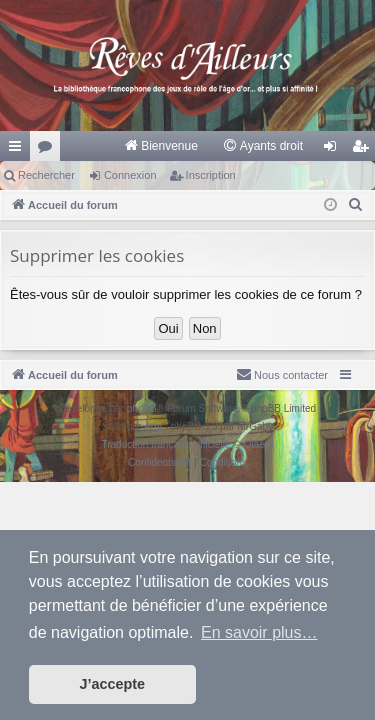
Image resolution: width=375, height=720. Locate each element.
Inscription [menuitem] (364, 150)
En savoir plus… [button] (259, 632)
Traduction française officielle (166, 444)
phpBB (142, 408)
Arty (153, 426)
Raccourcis (19, 150)
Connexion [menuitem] (334, 150)
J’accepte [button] (113, 684)
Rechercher (46, 175)
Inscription (211, 175)
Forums (49, 150)
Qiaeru (258, 444)
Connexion (130, 175)
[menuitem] (160, 146)
